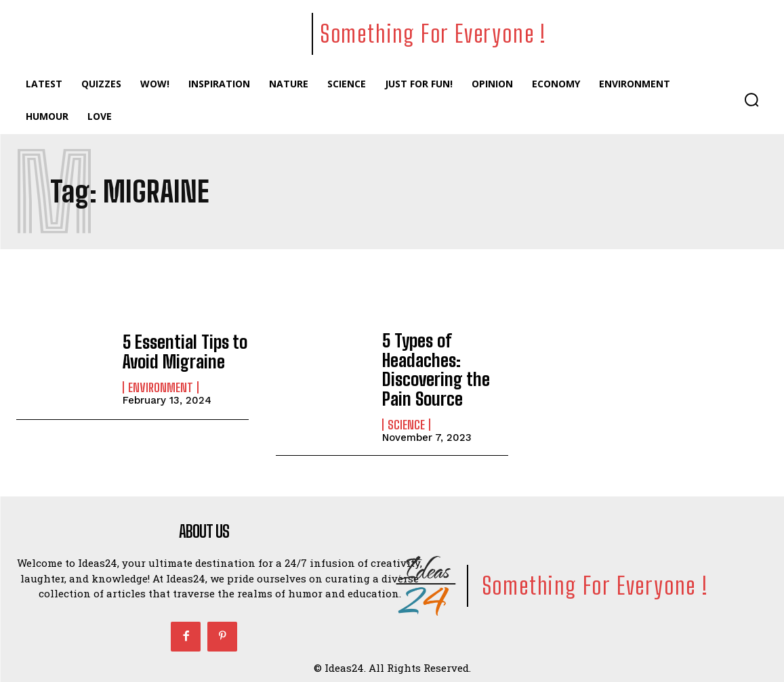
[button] (751, 100)
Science (406, 419)
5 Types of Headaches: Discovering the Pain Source (431, 366)
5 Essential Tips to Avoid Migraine (181, 351)
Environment (161, 386)
